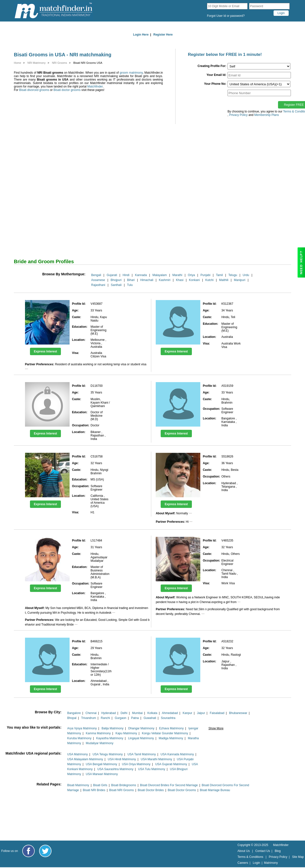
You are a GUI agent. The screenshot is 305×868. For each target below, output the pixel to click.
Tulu (130, 285)
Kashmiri (165, 280)
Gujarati (112, 275)
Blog (278, 851)
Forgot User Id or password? (226, 16)
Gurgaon (121, 718)
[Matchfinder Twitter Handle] (45, 851)
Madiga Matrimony (171, 738)
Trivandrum (89, 718)
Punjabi (205, 275)
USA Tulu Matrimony (152, 769)
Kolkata (152, 713)
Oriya (191, 275)
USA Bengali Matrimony (102, 764)
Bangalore (74, 713)
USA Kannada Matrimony (177, 754)
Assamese (98, 280)
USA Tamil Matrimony (142, 754)
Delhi (124, 713)
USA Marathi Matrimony (156, 759)
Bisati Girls (100, 785)
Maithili (224, 280)
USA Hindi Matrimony (122, 759)
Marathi (177, 275)
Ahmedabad (170, 713)
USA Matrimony (77, 754)
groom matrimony (131, 73)
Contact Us (263, 851)
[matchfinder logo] (53, 11)
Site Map (298, 857)
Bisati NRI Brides (94, 790)
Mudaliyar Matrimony (100, 743)
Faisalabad (217, 713)
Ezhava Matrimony (171, 728)
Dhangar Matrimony (141, 728)
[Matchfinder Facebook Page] (28, 851)
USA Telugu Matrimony (108, 754)
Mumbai (137, 713)
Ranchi (105, 718)
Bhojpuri (116, 280)
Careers (243, 863)
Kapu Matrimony (126, 733)
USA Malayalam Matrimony (85, 759)
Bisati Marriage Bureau (215, 790)
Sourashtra (168, 718)
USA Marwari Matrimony (102, 774)
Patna (135, 718)
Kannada (141, 275)
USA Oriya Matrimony (136, 764)
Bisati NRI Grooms (121, 790)
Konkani (194, 280)
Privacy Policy (278, 857)
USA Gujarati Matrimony (171, 764)
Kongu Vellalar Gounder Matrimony (165, 733)
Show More (216, 728)
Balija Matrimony (113, 728)
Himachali (147, 280)
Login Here (141, 35)
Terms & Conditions (250, 857)
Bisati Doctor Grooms (182, 790)
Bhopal (72, 718)
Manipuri (240, 280)
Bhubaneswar (238, 713)
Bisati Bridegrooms (124, 785)
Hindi (126, 275)
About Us (243, 851)
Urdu (246, 275)
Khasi (180, 280)
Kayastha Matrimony (110, 738)
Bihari (131, 280)
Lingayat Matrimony (141, 738)
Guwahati (150, 718)
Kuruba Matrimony (79, 738)
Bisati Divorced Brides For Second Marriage (169, 785)
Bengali (96, 275)
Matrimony (271, 863)
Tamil (219, 275)
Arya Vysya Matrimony (82, 728)
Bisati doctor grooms (67, 90)
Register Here (163, 35)
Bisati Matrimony (78, 785)
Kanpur (188, 713)
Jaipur (201, 713)
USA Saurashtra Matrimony (115, 769)
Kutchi (209, 280)
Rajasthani (98, 285)
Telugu (233, 275)
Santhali (116, 285)
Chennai (91, 713)
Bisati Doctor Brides (151, 790)
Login (256, 863)
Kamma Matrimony (98, 733)
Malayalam (160, 275)
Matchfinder (95, 87)
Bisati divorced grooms (34, 90)
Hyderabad (109, 713)
